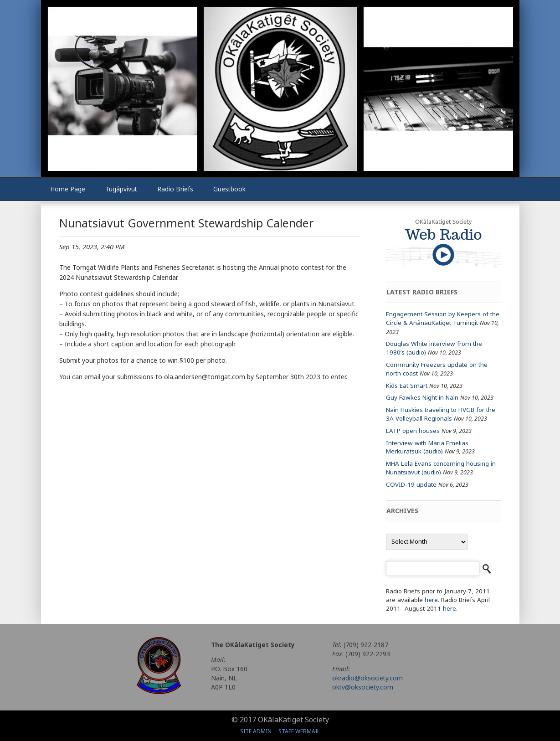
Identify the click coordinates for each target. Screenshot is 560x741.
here (431, 600)
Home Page (68, 189)
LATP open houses (413, 431)
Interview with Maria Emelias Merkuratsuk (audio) (427, 447)
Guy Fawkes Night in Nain (422, 397)
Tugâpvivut (121, 189)
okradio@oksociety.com (367, 678)
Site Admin (256, 731)
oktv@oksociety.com (363, 687)
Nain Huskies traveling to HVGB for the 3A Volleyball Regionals (441, 414)
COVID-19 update (411, 484)
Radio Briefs (175, 189)
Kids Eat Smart (407, 386)
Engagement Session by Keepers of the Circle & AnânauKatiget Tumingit (443, 318)
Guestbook (229, 189)
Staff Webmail (299, 731)
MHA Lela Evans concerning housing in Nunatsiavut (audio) (441, 468)
